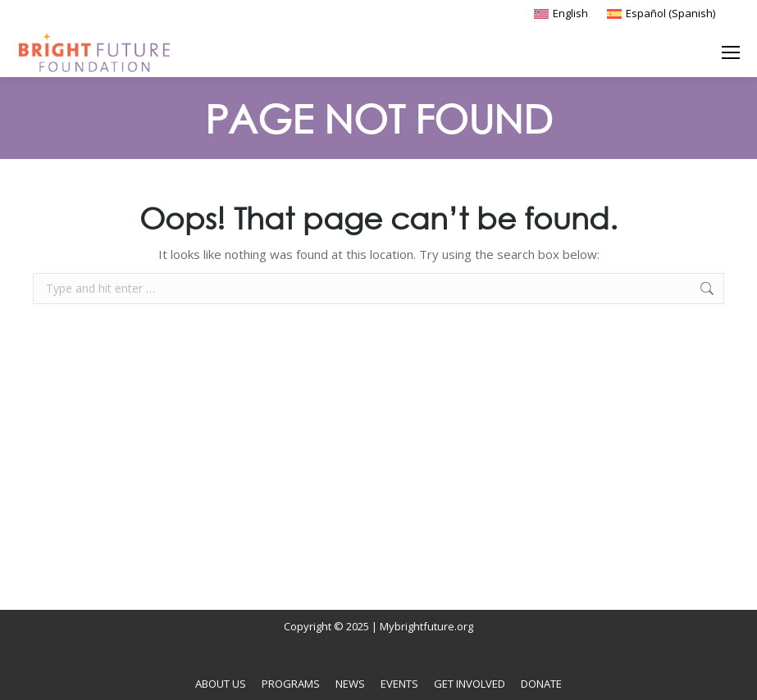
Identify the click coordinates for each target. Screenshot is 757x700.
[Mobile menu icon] (731, 52)
